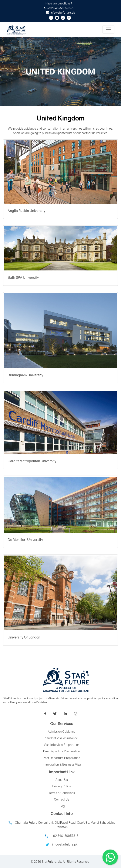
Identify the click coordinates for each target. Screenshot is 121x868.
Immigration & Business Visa (62, 764)
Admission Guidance (62, 731)
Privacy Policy (62, 786)
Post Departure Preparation (62, 758)
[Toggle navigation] (108, 29)
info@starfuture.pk (62, 844)
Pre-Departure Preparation (62, 751)
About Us (62, 780)
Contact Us (62, 799)
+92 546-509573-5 (62, 836)
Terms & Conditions (62, 793)
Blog (62, 806)
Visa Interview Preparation (62, 745)
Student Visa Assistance (62, 738)
